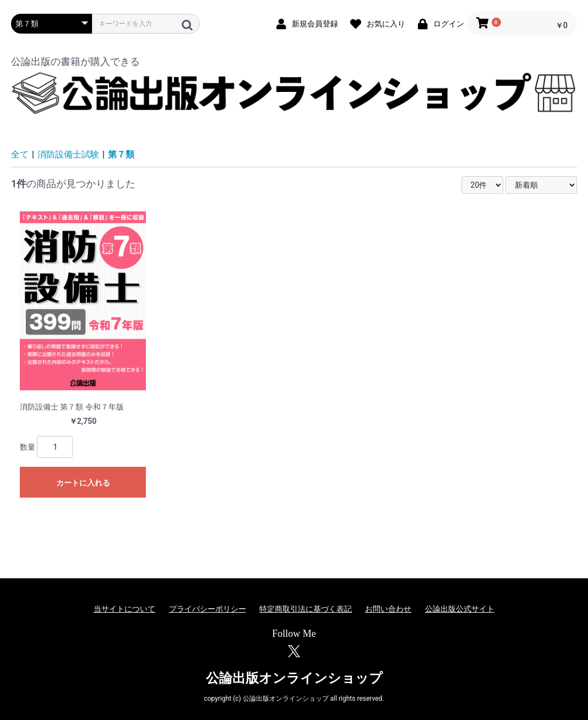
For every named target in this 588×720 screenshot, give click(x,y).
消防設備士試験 (68, 154)
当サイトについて (124, 609)
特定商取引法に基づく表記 (306, 609)
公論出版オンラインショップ (294, 678)
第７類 (121, 154)
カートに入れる (83, 483)
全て (20, 154)
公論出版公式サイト (460, 609)
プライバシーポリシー (208, 609)
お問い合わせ (388, 609)
